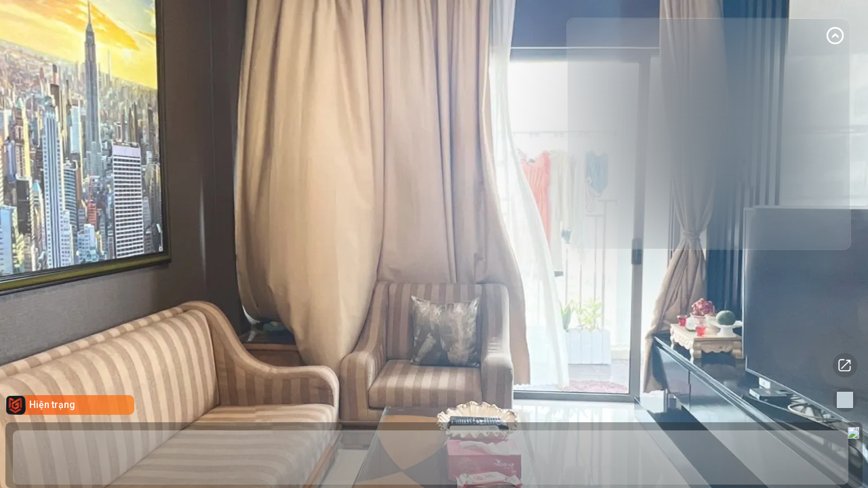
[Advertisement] (705, 146)
